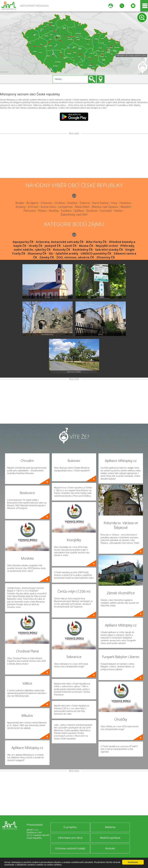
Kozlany (21, 207)
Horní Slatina (100, 203)
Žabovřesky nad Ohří (74, 215)
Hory (114, 203)
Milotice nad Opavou (105, 207)
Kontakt (110, 848)
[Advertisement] (74, 156)
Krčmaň (33, 207)
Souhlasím (133, 862)
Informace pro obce (70, 838)
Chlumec (47, 203)
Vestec (119, 211)
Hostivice (125, 203)
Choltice (60, 203)
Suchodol (106, 211)
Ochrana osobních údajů (70, 848)
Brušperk (32, 203)
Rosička (54, 211)
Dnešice (72, 203)
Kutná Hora (48, 207)
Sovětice (66, 211)
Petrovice (29, 211)
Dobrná (85, 203)
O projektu (70, 827)
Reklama (110, 827)
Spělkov (79, 211)
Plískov (42, 211)
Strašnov (92, 211)
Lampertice (65, 207)
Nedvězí (126, 207)
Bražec (20, 203)
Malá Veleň (82, 207)
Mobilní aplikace (110, 838)
